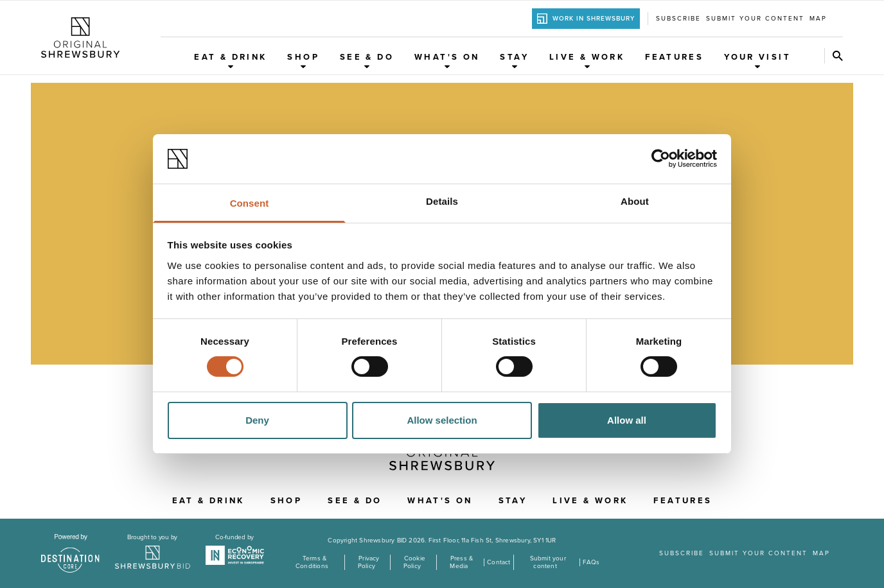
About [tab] (635, 201)
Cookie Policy (414, 562)
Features (674, 57)
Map (818, 19)
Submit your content (755, 19)
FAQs (591, 562)
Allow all (627, 420)
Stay (514, 61)
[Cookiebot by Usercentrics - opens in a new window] (661, 159)
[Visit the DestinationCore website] (70, 553)
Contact (499, 562)
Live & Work (587, 61)
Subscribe (678, 19)
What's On (447, 61)
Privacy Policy (369, 562)
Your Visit (757, 61)
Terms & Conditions (312, 562)
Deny (257, 420)
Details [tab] (442, 201)
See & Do (367, 61)
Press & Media (461, 562)
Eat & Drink (230, 61)
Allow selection (442, 420)
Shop (303, 61)
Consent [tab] (250, 203)
